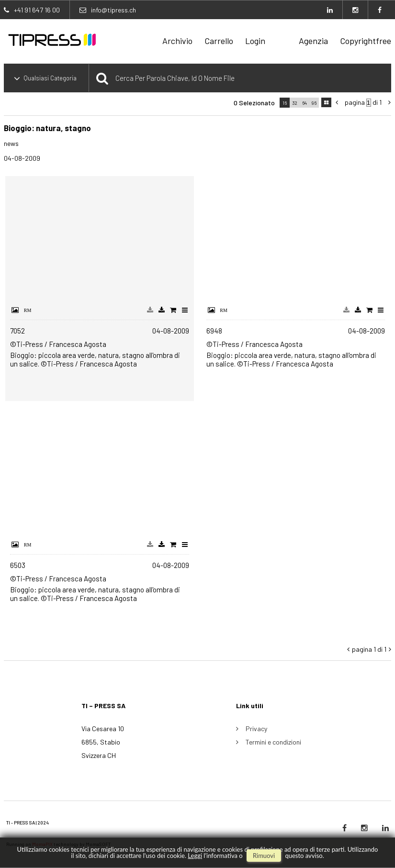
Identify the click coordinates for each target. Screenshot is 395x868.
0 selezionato (254, 103)
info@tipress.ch (113, 10)
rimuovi (264, 856)
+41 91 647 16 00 (37, 10)
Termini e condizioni (273, 742)
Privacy (256, 729)
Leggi (195, 856)
